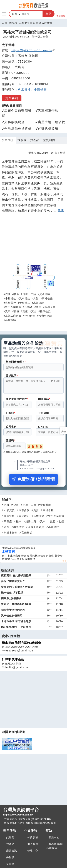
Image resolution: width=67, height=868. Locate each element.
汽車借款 (25, 298)
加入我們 (33, 844)
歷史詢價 (49, 140)
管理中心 (33, 851)
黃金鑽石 (25, 303)
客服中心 (54, 837)
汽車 (8, 311)
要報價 (10, 857)
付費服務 (33, 837)
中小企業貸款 (13, 307)
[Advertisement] (34, 240)
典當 (36, 298)
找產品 (35, 140)
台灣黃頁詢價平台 (33, 812)
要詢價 (10, 864)
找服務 (13, 23)
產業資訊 (12, 851)
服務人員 (50, 307)
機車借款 (45, 311)
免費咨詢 (12, 98)
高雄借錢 (47, 298)
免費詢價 (61, 14)
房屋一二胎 (29, 294)
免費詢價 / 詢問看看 (33, 481)
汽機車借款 (45, 316)
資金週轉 (45, 294)
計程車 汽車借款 (13, 662)
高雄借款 (39, 303)
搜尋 (48, 14)
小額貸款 (11, 298)
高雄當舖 (11, 320)
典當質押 (24, 90)
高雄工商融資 (13, 316)
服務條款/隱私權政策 (55, 846)
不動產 (29, 307)
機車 (39, 307)
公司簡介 (8, 140)
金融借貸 (40, 90)
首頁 (4, 23)
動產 (25, 311)
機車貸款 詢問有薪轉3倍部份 (22, 645)
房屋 (17, 311)
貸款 (17, 294)
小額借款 (30, 316)
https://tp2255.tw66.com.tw (33, 50)
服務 (15, 14)
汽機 (8, 294)
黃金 (34, 311)
